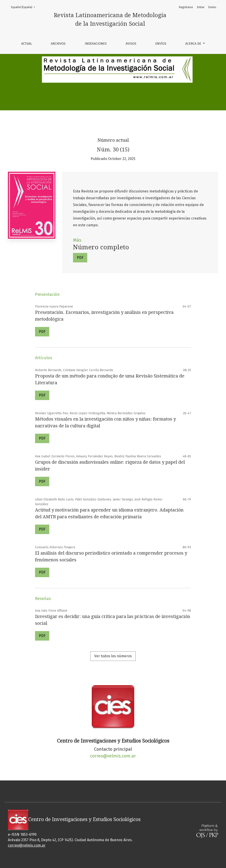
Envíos (161, 44)
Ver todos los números (113, 656)
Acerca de (194, 44)
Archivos (58, 44)
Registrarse (186, 7)
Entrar (201, 7)
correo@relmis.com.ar (113, 756)
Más (77, 240)
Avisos (131, 44)
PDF (80, 258)
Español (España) (24, 7)
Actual (27, 44)
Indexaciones (96, 44)
